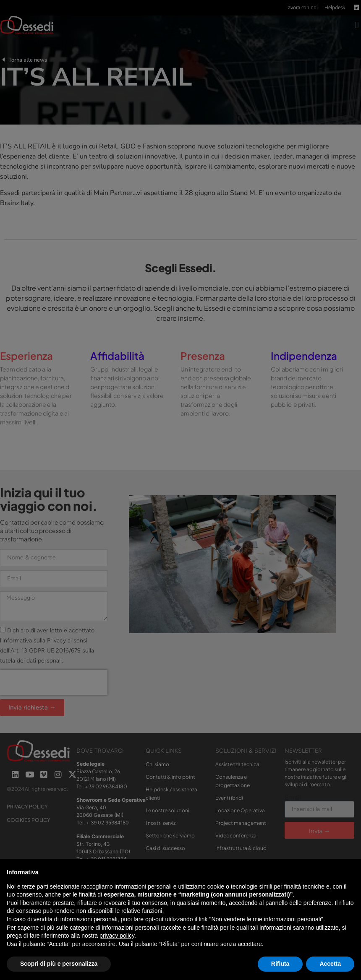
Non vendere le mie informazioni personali (266, 919)
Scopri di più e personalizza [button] (59, 964)
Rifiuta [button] (280, 964)
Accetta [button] (330, 964)
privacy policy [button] (117, 936)
